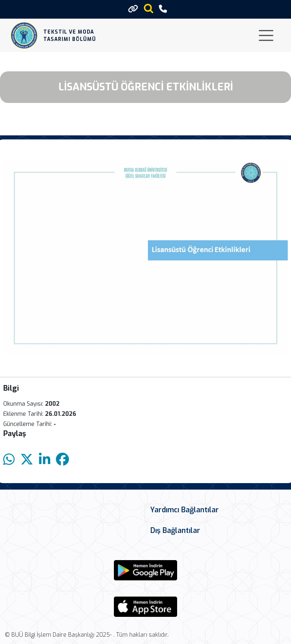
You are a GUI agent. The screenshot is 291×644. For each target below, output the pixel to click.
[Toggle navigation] (266, 35)
